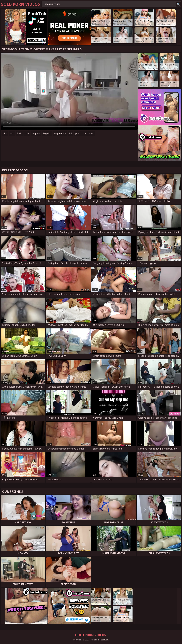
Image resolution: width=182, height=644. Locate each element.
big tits (47, 133)
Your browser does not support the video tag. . (69, 91)
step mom (88, 133)
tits (5, 133)
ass (12, 133)
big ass (36, 133)
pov (77, 133)
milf (27, 133)
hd (71, 133)
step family (60, 133)
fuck (19, 133)
